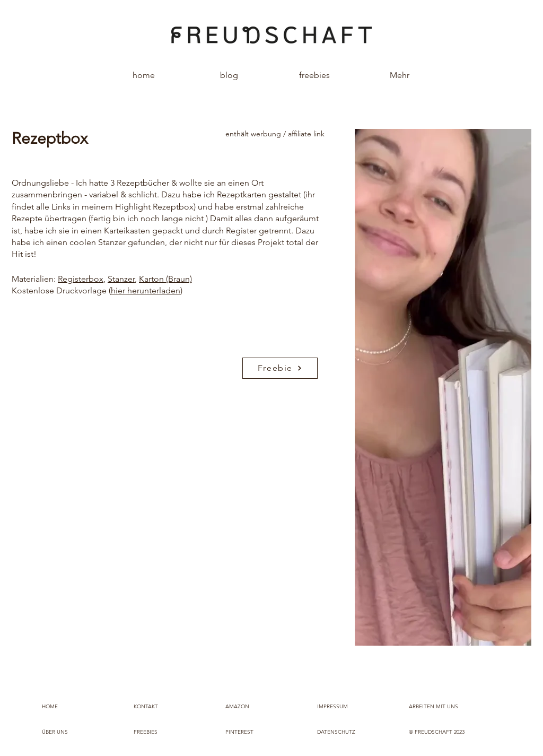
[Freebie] (280, 368)
